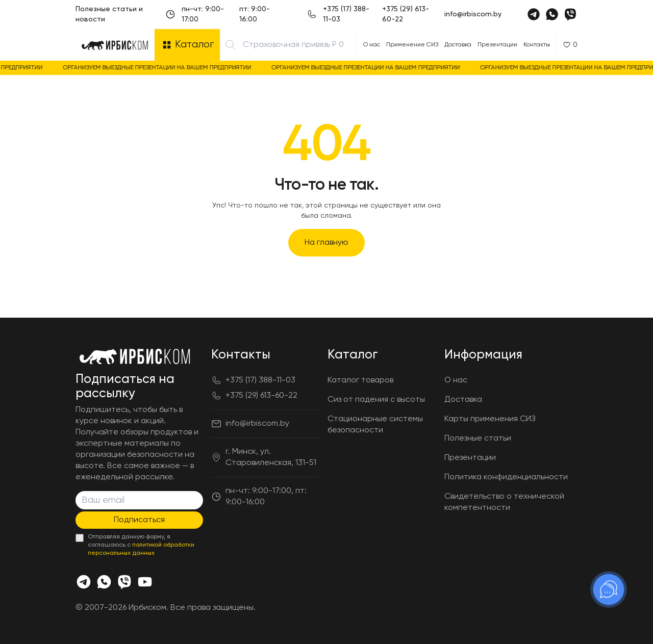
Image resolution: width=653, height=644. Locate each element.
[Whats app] (104, 582)
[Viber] (570, 14)
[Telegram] (534, 14)
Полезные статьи (478, 439)
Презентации (497, 45)
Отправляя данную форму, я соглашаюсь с (141, 545)
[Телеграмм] (84, 582)
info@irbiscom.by (473, 14)
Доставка (458, 45)
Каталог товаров (360, 380)
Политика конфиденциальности (506, 477)
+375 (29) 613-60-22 (406, 14)
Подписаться (139, 520)
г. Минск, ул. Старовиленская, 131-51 (271, 457)
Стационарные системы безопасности (375, 425)
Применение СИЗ (412, 45)
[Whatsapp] (552, 14)
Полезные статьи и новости (109, 14)
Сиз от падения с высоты (376, 400)
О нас (372, 45)
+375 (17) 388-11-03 (346, 14)
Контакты (537, 45)
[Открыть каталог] (187, 45)
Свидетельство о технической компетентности (504, 502)
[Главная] (115, 45)
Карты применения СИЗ (490, 419)
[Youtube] (145, 582)
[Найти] (231, 45)
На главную (326, 243)
